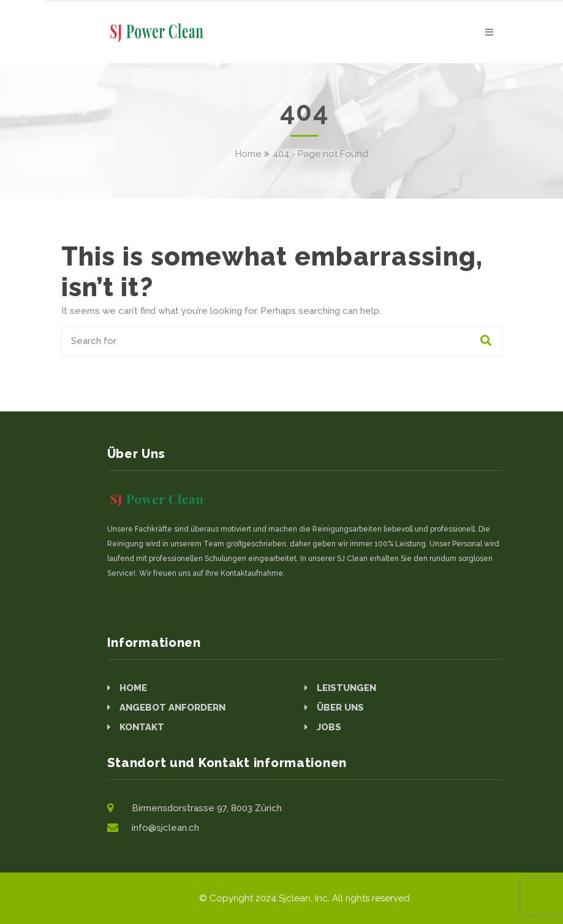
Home (248, 154)
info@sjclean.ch (165, 828)
